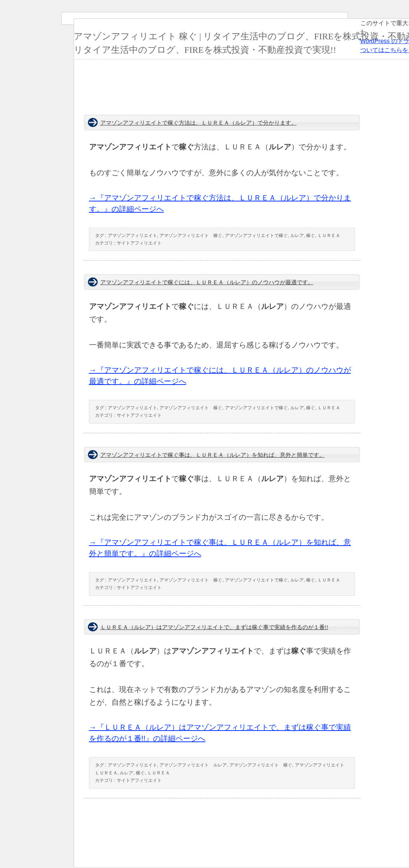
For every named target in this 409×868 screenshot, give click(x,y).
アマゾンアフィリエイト (132, 236)
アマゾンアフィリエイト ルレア (193, 765)
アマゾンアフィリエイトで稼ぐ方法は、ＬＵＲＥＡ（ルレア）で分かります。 (199, 123)
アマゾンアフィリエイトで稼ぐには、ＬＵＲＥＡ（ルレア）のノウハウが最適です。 (207, 282)
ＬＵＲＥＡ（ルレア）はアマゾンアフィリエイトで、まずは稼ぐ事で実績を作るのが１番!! (214, 627)
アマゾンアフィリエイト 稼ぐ (191, 236)
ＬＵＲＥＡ (329, 236)
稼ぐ (311, 236)
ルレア (297, 236)
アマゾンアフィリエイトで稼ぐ (256, 236)
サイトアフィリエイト (139, 243)
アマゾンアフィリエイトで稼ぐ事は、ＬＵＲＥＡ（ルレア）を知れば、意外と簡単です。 (213, 455)
